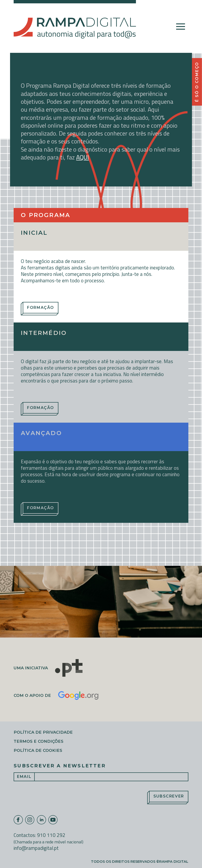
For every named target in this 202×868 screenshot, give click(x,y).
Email (24, 777)
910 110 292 (51, 835)
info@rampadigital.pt (36, 848)
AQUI (82, 157)
